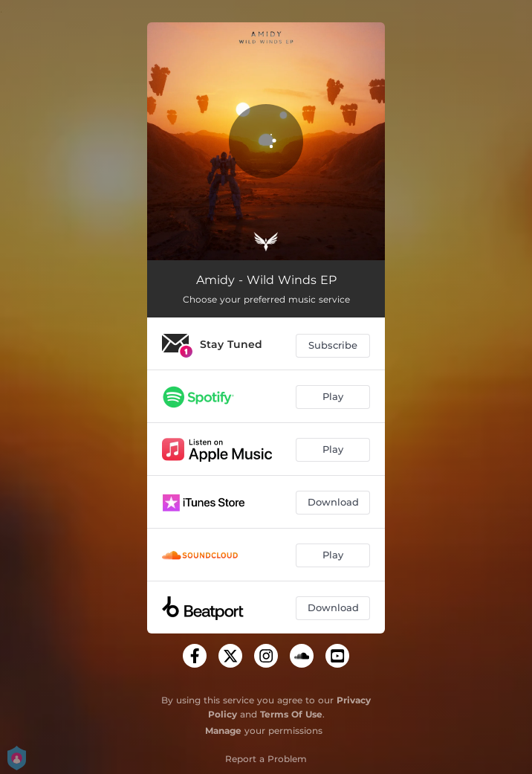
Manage (223, 731)
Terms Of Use (291, 714)
